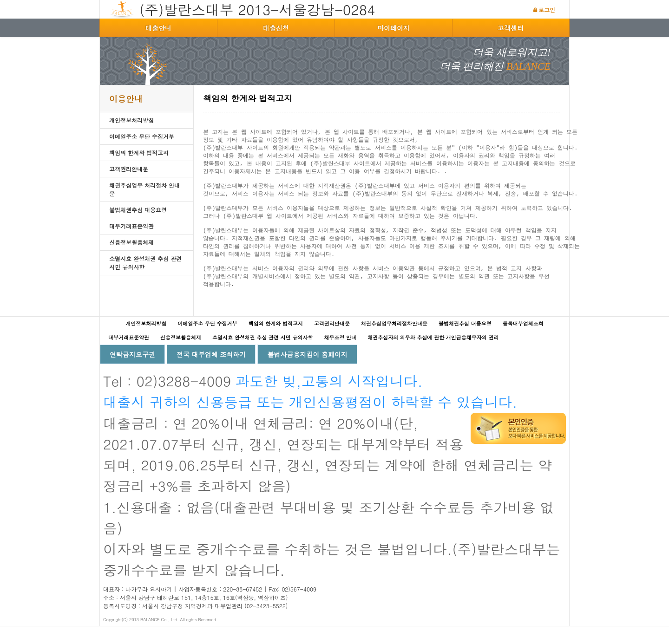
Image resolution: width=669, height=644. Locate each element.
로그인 (547, 10)
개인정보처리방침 (131, 120)
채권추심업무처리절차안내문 (394, 341)
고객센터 (511, 28)
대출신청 (276, 28)
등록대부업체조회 (523, 341)
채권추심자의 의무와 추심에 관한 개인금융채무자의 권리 (433, 355)
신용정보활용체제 (131, 242)
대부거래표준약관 (131, 226)
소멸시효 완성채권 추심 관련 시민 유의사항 (145, 263)
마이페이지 (394, 28)
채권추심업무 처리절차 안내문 (144, 189)
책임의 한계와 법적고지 (139, 153)
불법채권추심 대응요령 (138, 210)
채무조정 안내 (340, 355)
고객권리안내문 (129, 169)
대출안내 (158, 28)
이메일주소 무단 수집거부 (142, 136)
